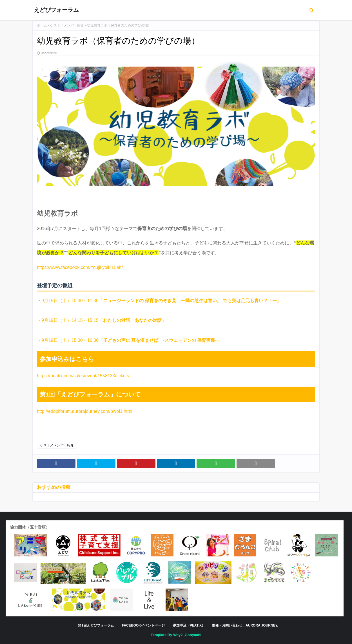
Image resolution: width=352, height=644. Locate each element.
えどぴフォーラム (56, 10)
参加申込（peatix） (189, 625)
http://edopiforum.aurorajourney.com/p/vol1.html (85, 411)
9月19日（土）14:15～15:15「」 (104, 320)
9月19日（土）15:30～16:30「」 (131, 340)
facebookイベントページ (143, 625)
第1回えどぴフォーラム (96, 625)
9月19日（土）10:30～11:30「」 (161, 301)
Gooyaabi (193, 635)
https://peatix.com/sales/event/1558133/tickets (83, 376)
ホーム (42, 25)
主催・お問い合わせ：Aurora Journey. (245, 625)
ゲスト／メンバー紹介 (67, 25)
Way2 (178, 635)
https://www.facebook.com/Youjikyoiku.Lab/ (80, 267)
